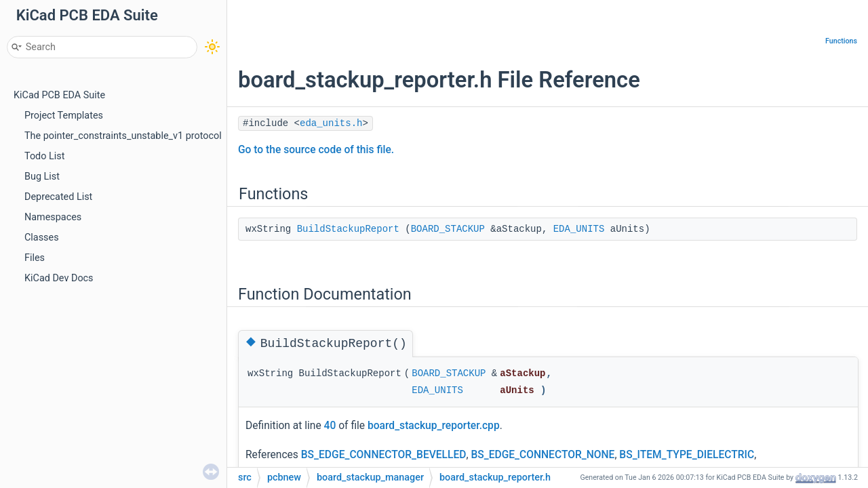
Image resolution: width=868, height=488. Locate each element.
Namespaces (53, 217)
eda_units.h (331, 123)
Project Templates (64, 116)
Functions (841, 41)
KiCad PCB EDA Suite (59, 95)
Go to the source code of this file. (316, 150)
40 (330, 426)
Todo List (44, 156)
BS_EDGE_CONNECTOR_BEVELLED (384, 455)
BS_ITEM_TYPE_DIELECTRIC (687, 455)
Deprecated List (58, 197)
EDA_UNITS (579, 229)
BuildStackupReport (348, 229)
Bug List (42, 177)
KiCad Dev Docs (59, 278)
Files (35, 258)
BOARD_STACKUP (448, 229)
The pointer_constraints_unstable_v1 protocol (123, 136)
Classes (42, 238)
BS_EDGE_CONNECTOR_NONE (542, 455)
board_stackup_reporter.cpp (434, 426)
